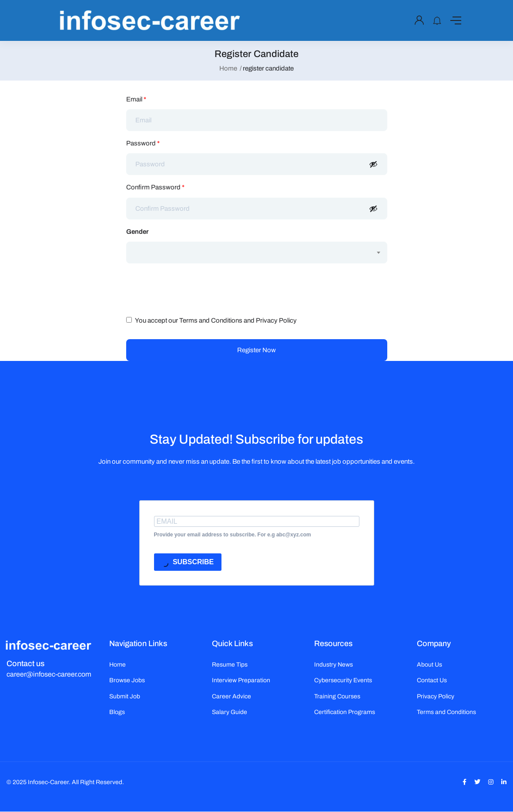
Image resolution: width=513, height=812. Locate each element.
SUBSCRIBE (188, 563)
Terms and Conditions (446, 712)
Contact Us (432, 680)
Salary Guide (230, 712)
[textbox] (251, 244)
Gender (137, 232)
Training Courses (337, 696)
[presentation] (192, 287)
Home (228, 68)
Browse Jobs (127, 680)
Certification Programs (345, 712)
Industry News (334, 665)
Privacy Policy (436, 696)
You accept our (211, 320)
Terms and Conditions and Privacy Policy (238, 320)
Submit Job (125, 696)
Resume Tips (230, 665)
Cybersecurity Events (343, 680)
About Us (429, 665)
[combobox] (257, 253)
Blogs (117, 712)
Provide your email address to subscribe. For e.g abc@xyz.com (233, 535)
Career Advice (231, 696)
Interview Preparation (241, 680)
